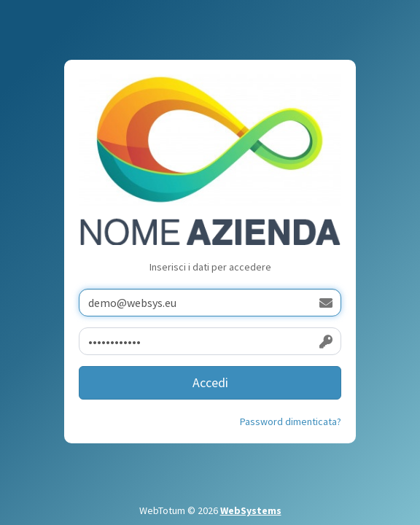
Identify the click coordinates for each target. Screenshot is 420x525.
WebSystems (251, 510)
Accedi (210, 382)
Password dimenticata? (291, 421)
